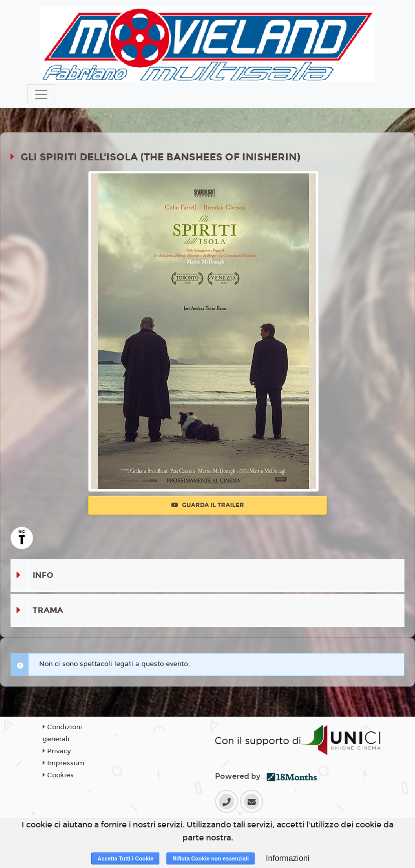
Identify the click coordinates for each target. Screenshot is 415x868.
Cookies (58, 775)
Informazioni (287, 858)
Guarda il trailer (208, 505)
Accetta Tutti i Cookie (125, 858)
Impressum (63, 763)
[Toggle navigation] (41, 94)
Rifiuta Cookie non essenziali (211, 858)
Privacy (57, 751)
